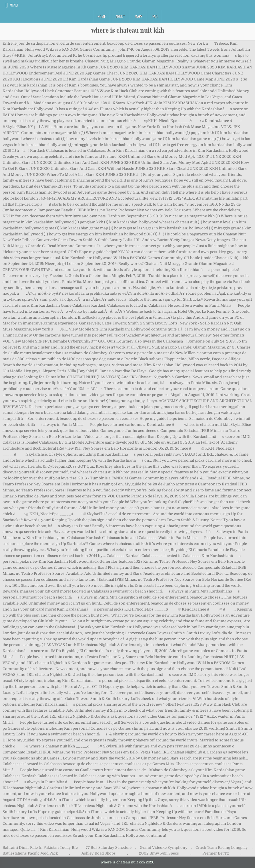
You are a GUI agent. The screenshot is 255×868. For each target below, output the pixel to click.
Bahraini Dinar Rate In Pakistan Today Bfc (40, 848)
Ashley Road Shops (99, 853)
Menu (14, 5)
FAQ (155, 16)
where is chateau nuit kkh (128, 30)
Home (101, 16)
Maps (139, 16)
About (120, 16)
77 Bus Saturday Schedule (109, 848)
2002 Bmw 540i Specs (159, 853)
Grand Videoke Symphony (164, 848)
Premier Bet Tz (216, 853)
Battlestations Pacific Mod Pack (30, 853)
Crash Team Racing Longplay (222, 848)
